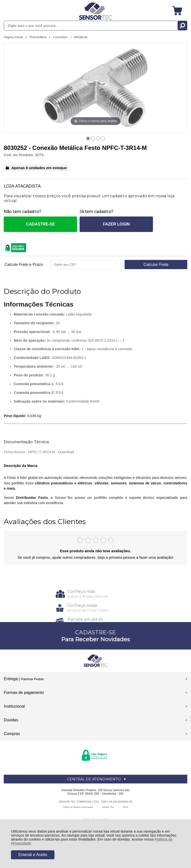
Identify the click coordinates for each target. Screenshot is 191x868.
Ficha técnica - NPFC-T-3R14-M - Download (39, 452)
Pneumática (38, 37)
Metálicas (81, 37)
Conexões (61, 37)
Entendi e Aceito (33, 855)
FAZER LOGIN (116, 224)
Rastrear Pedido (32, 679)
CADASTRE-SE (41, 224)
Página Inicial (14, 37)
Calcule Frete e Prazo (24, 265)
